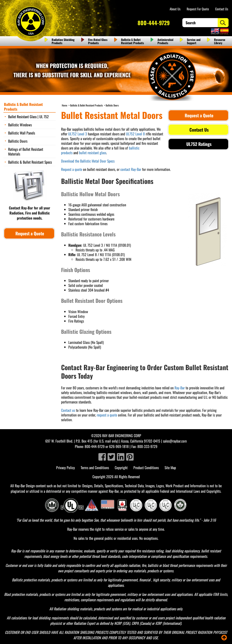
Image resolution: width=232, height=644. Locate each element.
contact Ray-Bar (131, 169)
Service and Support (194, 41)
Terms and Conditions (95, 468)
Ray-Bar (180, 388)
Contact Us (222, 9)
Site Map (170, 468)
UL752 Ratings (198, 144)
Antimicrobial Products (165, 41)
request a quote (107, 415)
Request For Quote (198, 9)
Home (65, 105)
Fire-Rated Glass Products (98, 41)
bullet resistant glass (93, 153)
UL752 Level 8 (135, 134)
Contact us (68, 410)
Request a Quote (198, 115)
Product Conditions (146, 468)
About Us (175, 9)
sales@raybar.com (175, 441)
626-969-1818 (119, 446)
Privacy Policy (66, 468)
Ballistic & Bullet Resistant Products (132, 41)
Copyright (121, 468)
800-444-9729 (154, 23)
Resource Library (220, 41)
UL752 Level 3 (78, 134)
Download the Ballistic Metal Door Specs (88, 161)
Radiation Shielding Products (63, 41)
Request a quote (72, 169)
